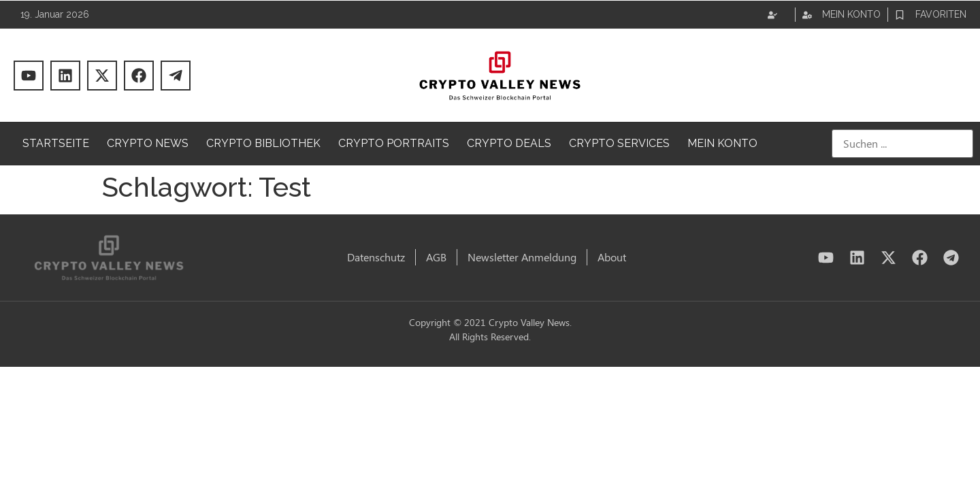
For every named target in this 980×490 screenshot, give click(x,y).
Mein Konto (722, 143)
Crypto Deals (509, 143)
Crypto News (148, 143)
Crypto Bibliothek (263, 143)
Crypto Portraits (394, 143)
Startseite (56, 143)
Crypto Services (619, 143)
